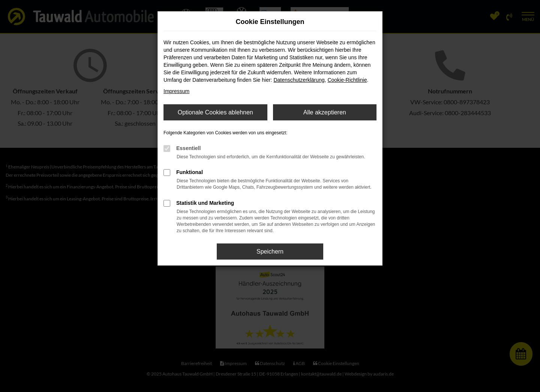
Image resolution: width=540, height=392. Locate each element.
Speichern (270, 252)
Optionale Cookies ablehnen (215, 112)
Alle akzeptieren (325, 112)
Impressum (176, 91)
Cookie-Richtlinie (347, 80)
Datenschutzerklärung (299, 80)
